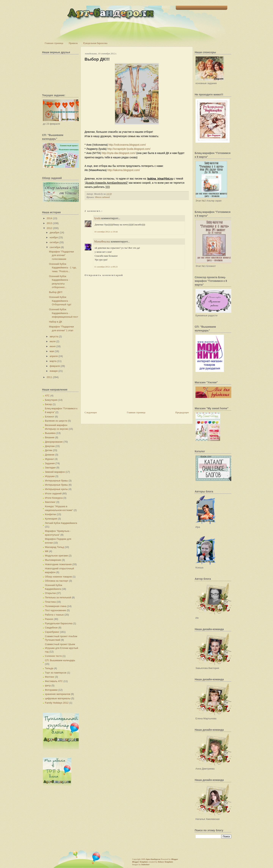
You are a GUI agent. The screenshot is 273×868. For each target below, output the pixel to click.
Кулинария (51, 519)
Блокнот (50, 417)
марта (53, 361)
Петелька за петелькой (58, 597)
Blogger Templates (140, 862)
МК (47, 551)
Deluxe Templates (165, 862)
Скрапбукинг (52, 632)
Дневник (50, 455)
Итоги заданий (53, 493)
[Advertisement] (113, 384)
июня (53, 346)
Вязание (50, 437)
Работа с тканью (54, 615)
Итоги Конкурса (54, 498)
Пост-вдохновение (55, 610)
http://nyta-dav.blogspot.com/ (119, 153)
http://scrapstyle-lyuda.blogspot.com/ (129, 149)
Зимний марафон (55, 472)
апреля (54, 356)
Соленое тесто (53, 656)
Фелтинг (50, 677)
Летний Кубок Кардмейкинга (61, 523)
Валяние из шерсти (56, 421)
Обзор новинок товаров (58, 577)
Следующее (91, 412)
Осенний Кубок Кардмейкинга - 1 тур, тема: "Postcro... (63, 268)
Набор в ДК (55, 322)
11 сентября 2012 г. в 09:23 (106, 267)
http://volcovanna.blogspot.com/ (127, 145)
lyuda (97, 218)
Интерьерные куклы (56, 489)
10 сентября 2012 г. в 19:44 (106, 232)
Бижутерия (51, 400)
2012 (49, 228)
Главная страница (54, 43)
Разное (49, 619)
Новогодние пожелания (58, 564)
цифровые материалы (58, 698)
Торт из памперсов (56, 673)
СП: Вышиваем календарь (60, 660)
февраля (55, 366)
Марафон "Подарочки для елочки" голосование (61, 255)
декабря (54, 232)
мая (52, 351)
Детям (49, 450)
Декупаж (50, 446)
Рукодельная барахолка (95, 43)
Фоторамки (51, 690)
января (54, 371)
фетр (48, 686)
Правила (73, 43)
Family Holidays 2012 (57, 703)
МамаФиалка (102, 241)
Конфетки (50, 514)
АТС (47, 396)
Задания (50, 463)
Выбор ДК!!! (56, 292)
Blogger (175, 859)
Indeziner (145, 864)
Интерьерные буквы (56, 481)
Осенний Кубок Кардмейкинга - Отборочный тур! (60, 301)
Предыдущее (182, 412)
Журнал (49, 459)
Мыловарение (53, 560)
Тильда (49, 668)
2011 (49, 377)
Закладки (50, 468)
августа (54, 336)
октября (54, 242)
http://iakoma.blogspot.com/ (124, 170)
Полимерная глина (56, 606)
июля (53, 341)
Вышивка (50, 433)
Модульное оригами (56, 556)
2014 (49, 218)
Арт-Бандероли (153, 859)
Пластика (50, 602)
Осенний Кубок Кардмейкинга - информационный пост (64, 313)
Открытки (50, 593)
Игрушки (50, 476)
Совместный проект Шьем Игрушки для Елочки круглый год (62, 648)
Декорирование (54, 442)
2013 (49, 223)
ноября (54, 237)
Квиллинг (50, 502)
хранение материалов (58, 694)
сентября (55, 247)
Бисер (48, 404)
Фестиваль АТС (54, 681)
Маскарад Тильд (54, 547)
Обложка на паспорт (57, 581)
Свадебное (51, 628)
